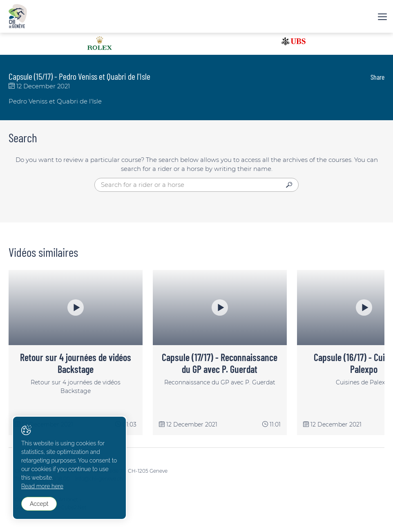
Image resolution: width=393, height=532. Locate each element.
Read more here (42, 486)
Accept (39, 504)
